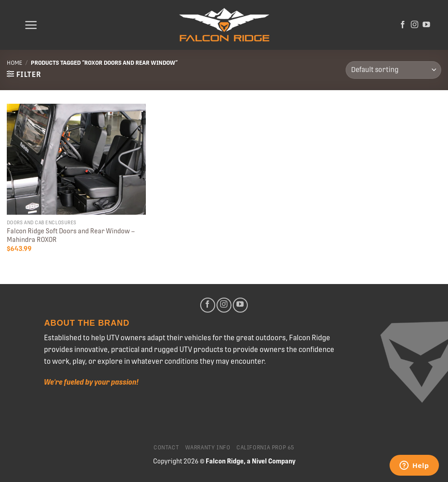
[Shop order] (393, 70)
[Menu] (31, 25)
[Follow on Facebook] (403, 25)
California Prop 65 (265, 448)
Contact (166, 448)
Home (14, 63)
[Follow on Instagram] (414, 25)
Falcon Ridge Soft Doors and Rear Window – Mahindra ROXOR (71, 235)
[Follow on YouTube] (426, 25)
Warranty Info (208, 448)
